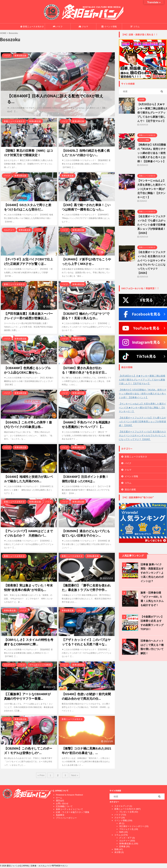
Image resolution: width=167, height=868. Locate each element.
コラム (135, 27)
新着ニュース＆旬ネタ (32, 27)
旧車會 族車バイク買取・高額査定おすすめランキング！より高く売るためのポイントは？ (152, 573)
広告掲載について (64, 806)
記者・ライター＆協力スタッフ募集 (73, 812)
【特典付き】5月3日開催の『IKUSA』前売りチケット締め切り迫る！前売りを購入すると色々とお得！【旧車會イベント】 (152, 153)
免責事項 (60, 815)
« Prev (41, 775)
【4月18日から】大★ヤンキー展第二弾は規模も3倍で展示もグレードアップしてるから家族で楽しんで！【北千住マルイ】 (152, 113)
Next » (75, 775)
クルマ (83, 27)
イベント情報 (109, 27)
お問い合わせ (62, 803)
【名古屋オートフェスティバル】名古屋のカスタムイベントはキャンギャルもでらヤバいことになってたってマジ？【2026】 (142, 435)
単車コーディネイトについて (69, 809)
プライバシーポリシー (66, 818)
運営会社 (60, 801)
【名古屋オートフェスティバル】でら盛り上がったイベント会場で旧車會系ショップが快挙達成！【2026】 (151, 225)
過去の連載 (130, 489)
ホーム (59, 798)
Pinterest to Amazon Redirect (69, 795)
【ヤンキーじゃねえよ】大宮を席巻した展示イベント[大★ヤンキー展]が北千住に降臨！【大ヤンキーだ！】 (151, 189)
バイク (58, 27)
